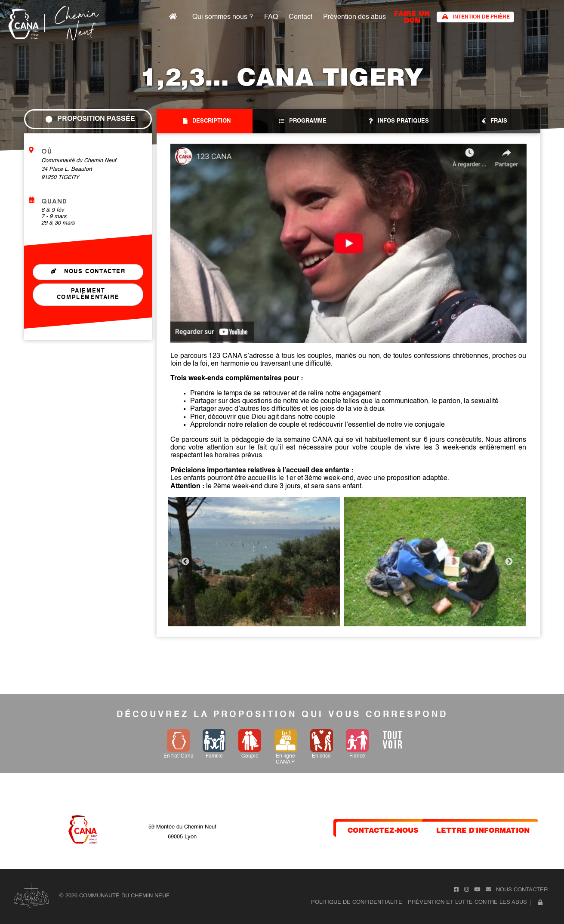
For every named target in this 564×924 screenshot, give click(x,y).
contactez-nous (383, 830)
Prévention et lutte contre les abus (467, 902)
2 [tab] (334, 613)
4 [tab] (360, 613)
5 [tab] (373, 613)
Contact (331, 17)
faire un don (438, 16)
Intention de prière (501, 17)
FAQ (304, 17)
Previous (185, 562)
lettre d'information (483, 830)
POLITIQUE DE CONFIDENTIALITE (357, 902)
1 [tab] (321, 613)
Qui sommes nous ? (258, 17)
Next (509, 562)
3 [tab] (347, 613)
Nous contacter (88, 272)
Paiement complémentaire (88, 295)
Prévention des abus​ (383, 17)
